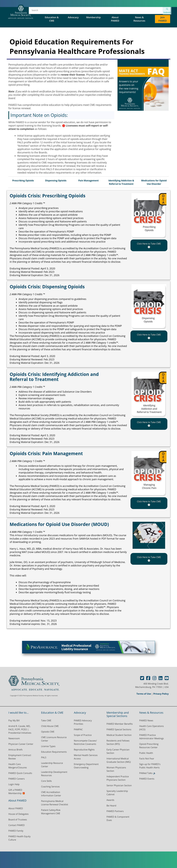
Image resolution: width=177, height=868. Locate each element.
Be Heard (111, 806)
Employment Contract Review (20, 757)
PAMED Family (16, 831)
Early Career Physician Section (118, 751)
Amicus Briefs (15, 750)
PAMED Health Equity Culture (19, 838)
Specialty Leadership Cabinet (117, 793)
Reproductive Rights (84, 750)
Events (74, 11)
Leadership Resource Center (52, 765)
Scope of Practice (83, 735)
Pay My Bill (14, 720)
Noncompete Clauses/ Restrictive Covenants (85, 742)
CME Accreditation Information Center (51, 794)
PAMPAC (78, 729)
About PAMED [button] (115, 19)
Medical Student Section (119, 735)
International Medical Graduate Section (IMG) (119, 760)
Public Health (146, 753)
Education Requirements (54, 752)
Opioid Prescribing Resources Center (149, 746)
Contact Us (148, 11)
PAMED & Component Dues (118, 818)
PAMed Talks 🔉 (148, 773)
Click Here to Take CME (149, 245)
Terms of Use (144, 694)
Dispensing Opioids (56, 181)
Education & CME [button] (52, 19)
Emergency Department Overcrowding (86, 766)
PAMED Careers (16, 779)
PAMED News (146, 720)
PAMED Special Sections (123, 11)
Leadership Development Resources (54, 774)
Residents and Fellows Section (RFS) (118, 742)
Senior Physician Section (119, 785)
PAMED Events (147, 779)
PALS (44, 757)
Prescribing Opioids (23, 181)
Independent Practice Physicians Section (118, 778)
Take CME (46, 720)
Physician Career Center (21, 744)
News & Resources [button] (139, 19)
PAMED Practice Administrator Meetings (152, 737)
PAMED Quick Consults (20, 773)
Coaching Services (50, 787)
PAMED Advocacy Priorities (83, 722)
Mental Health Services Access (86, 757)
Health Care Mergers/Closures (18, 766)
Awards (110, 800)
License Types (48, 746)
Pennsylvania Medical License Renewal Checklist (55, 803)
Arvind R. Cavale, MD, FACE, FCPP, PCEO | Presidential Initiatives (20, 729)
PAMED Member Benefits (120, 724)
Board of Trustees (18, 820)
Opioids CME (48, 732)
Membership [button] (93, 17)
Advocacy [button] (74, 17)
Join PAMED (163, 19)
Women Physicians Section (116, 769)
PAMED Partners (115, 811)
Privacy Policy (161, 694)
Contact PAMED (16, 825)
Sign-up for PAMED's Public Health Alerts (150, 766)
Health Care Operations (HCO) (152, 728)
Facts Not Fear (147, 759)
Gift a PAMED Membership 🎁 (17, 792)
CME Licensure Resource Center (54, 739)
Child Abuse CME (50, 726)
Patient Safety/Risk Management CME (51, 812)
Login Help (14, 784)
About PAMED (16, 808)
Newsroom (14, 738)
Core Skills (46, 781)
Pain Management (89, 181)
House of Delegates (94, 11)
